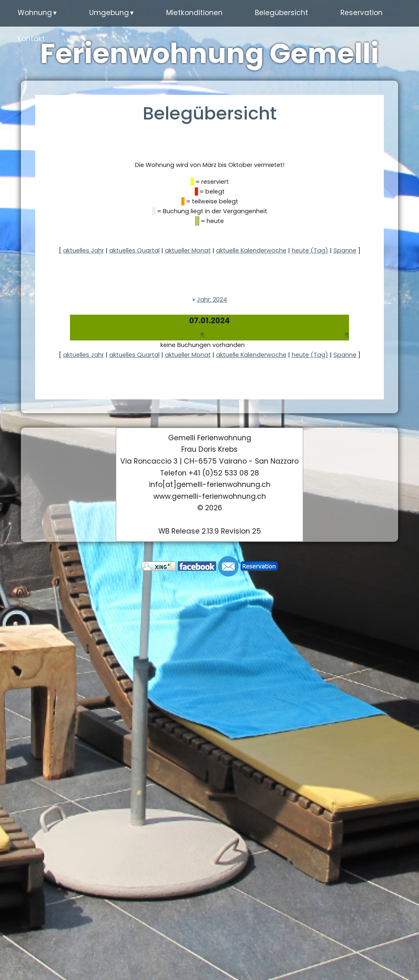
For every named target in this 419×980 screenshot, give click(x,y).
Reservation (362, 13)
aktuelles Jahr (83, 251)
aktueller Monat (188, 251)
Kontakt (31, 39)
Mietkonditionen (194, 13)
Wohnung (37, 13)
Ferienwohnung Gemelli (210, 54)
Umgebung (112, 13)
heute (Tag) (310, 251)
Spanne (345, 251)
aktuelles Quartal (134, 251)
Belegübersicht (282, 13)
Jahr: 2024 (212, 300)
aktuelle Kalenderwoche (251, 251)
